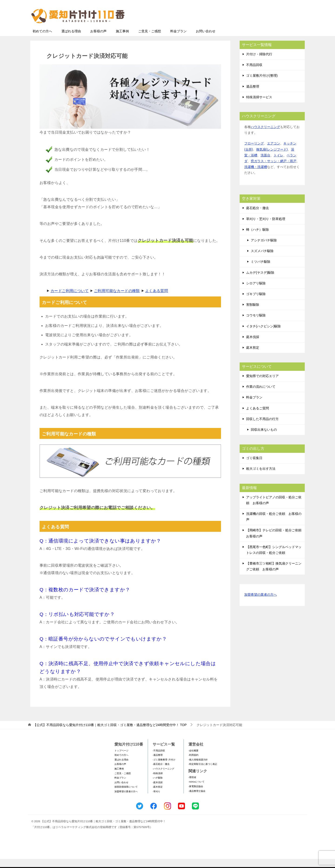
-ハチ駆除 (158, 787)
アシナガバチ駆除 (264, 249)
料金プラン (178, 40)
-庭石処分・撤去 (161, 773)
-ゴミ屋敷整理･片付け (164, 769)
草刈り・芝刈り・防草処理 (266, 228)
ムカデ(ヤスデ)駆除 (260, 282)
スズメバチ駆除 (262, 260)
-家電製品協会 (196, 795)
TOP (110, 734)
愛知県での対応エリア (262, 385)
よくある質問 (157, 300)
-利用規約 (193, 764)
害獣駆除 (253, 314)
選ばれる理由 (71, 40)
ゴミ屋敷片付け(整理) (262, 85)
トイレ (278, 164)
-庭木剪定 (158, 796)
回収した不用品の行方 (262, 428)
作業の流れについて (261, 396)
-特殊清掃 (158, 782)
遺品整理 (253, 95)
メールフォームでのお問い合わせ (261, 27)
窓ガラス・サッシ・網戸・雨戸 (274, 170)
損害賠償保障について (126, 796)
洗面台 (265, 164)
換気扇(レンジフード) (272, 158)
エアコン (274, 152)
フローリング (254, 152)
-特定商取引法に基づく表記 (203, 773)
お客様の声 (98, 40)
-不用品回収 (159, 760)
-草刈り (156, 801)
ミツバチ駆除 (261, 271)
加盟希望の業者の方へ (261, 604)
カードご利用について (70, 300)
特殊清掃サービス (259, 106)
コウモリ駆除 (256, 324)
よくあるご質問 (258, 417)
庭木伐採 (253, 346)
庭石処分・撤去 (258, 217)
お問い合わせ (206, 40)
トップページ (121, 760)
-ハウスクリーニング (163, 778)
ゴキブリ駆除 (256, 303)
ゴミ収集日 (254, 467)
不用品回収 (254, 74)
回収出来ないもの (264, 439)
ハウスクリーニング (265, 136)
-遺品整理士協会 (197, 800)
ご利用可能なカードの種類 (117, 300)
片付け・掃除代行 (259, 63)
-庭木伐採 (158, 791)
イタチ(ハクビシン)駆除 (263, 335)
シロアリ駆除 (256, 292)
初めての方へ (42, 40)
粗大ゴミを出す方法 (261, 478)
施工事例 (122, 40)
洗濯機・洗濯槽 (256, 176)
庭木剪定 (253, 357)
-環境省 (192, 786)
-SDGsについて (196, 791)
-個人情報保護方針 (198, 769)
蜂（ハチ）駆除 (258, 239)
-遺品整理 (158, 764)
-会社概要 (193, 760)
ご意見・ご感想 (150, 40)
